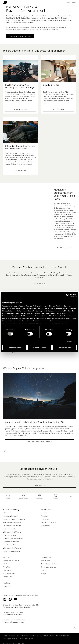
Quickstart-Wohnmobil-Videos (13, 536)
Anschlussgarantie (9, 571)
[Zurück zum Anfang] (74, 625)
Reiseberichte (46, 510)
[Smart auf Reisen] (58, 71)
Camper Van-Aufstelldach (12, 549)
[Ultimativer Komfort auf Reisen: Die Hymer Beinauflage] (21, 130)
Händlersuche (8, 561)
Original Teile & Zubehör (11, 558)
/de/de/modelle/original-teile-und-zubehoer (17, 605)
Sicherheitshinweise (47, 633)
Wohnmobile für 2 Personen (12, 545)
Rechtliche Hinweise (63, 633)
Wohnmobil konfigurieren (11, 539)
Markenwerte (46, 558)
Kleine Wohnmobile (9, 526)
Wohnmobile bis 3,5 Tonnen (12, 529)
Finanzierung (7, 574)
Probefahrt (7, 564)
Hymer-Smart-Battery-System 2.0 (19, 424)
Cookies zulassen (64, 348)
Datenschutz (34, 633)
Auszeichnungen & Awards (50, 561)
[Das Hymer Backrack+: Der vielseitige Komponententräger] (21, 71)
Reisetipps (44, 513)
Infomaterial (7, 568)
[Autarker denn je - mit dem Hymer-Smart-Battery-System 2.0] (39, 394)
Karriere (44, 568)
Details (70, 341)
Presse (43, 571)
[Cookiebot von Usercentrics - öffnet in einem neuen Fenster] (68, 295)
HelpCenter (7, 580)
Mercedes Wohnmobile (11, 513)
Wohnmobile (7, 510)
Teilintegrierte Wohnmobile (12, 520)
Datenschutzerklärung (27, 323)
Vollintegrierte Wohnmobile (12, 523)
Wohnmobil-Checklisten (49, 520)
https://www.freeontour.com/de (13, 619)
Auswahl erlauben (39, 348)
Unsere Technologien (10, 533)
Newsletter (7, 584)
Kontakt (6, 577)
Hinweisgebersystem (10, 636)
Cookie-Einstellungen (26, 636)
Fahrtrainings (45, 523)
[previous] (5, 449)
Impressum (24, 633)
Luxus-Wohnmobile (9, 542)
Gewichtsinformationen (11, 633)
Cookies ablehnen (15, 348)
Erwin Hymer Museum (48, 564)
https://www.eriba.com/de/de (13, 612)
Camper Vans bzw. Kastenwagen (14, 517)
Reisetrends (45, 517)
